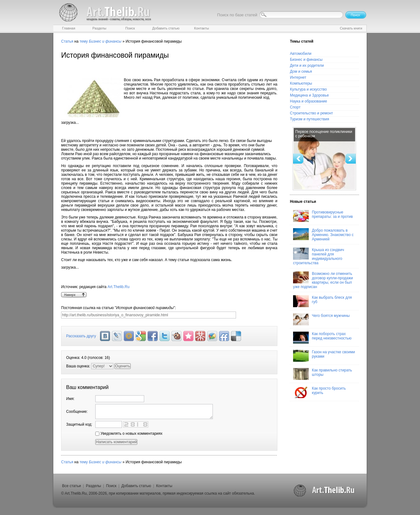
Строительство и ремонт (311, 113)
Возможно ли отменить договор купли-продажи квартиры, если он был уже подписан (323, 280)
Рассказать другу (81, 336)
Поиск (111, 486)
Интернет (298, 77)
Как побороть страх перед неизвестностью (322, 338)
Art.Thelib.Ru (118, 287)
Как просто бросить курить (319, 392)
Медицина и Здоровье (309, 95)
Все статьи (71, 486)
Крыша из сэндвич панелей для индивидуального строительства (319, 256)
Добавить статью (136, 486)
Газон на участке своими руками (324, 356)
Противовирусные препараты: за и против (323, 216)
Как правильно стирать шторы (323, 374)
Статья (67, 41)
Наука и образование (308, 101)
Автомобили (301, 54)
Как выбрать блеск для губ (322, 301)
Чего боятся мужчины (321, 319)
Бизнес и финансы (306, 60)
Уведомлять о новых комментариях (129, 434)
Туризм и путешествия (310, 119)
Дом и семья (301, 71)
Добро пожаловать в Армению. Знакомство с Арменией (323, 235)
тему (84, 41)
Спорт (295, 107)
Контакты (164, 486)
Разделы (93, 486)
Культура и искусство (308, 89)
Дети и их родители (307, 66)
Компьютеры (301, 83)
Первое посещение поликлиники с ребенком (324, 134)
